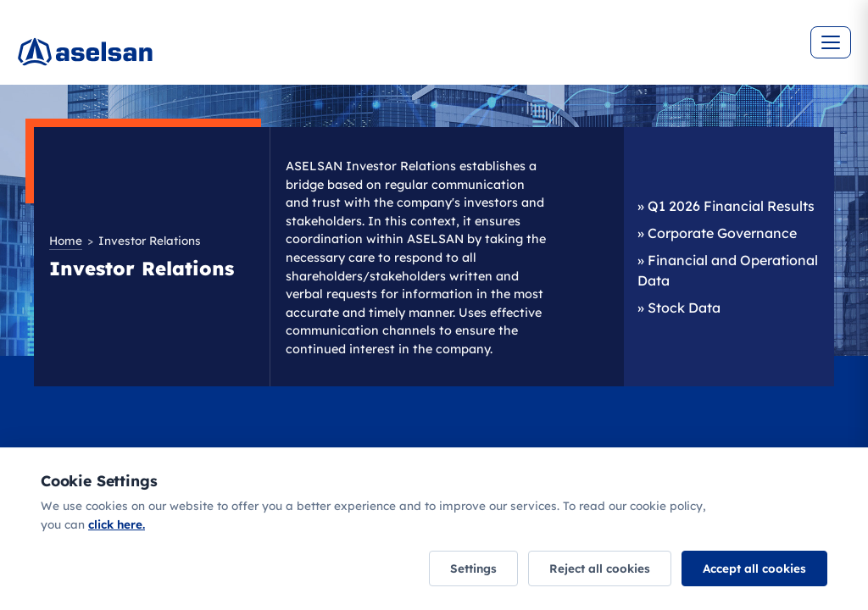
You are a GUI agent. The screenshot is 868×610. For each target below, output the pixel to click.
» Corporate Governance (717, 233)
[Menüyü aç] (831, 42)
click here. (117, 524)
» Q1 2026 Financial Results (726, 206)
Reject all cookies (600, 568)
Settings (473, 568)
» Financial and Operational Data (728, 270)
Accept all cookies (754, 568)
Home (66, 240)
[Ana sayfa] (136, 59)
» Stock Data (679, 308)
